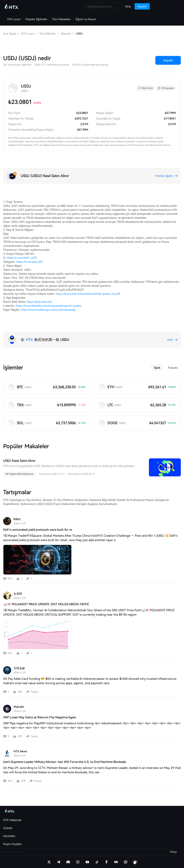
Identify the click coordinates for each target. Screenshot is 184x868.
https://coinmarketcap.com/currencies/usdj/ (48, 310)
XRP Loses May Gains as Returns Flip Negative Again (40, 717)
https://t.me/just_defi (30, 262)
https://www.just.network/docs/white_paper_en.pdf (88, 294)
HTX (29, 340)
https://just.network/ (39, 302)
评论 (10, 579)
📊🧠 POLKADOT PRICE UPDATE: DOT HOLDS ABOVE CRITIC (46, 604)
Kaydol (168, 60)
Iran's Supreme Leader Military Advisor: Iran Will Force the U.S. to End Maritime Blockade (65, 762)
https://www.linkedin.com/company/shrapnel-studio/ (49, 306)
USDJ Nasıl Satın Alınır (19, 461)
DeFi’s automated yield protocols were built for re (38, 530)
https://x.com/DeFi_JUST (22, 258)
